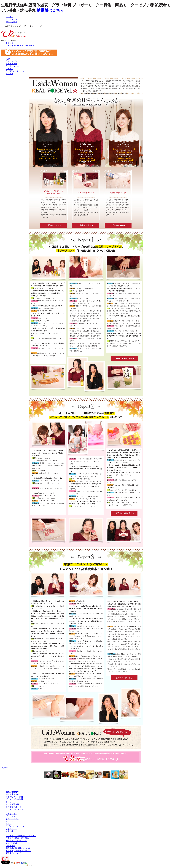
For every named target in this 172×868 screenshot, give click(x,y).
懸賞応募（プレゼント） (16, 841)
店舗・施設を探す (13, 804)
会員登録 (10, 43)
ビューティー (11, 64)
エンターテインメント (15, 809)
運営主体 (10, 851)
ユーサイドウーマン (22, 851)
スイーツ (10, 69)
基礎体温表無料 (12, 794)
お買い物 (10, 831)
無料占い (10, 802)
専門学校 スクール (14, 807)
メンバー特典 (11, 843)
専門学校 (10, 74)
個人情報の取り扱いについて (18, 848)
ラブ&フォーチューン (15, 71)
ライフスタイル (12, 66)
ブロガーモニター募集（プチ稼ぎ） (21, 836)
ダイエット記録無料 (14, 799)
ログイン (10, 17)
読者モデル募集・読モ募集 (17, 838)
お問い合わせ (11, 22)
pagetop (4, 767)
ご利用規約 (11, 846)
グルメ (9, 824)
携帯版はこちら (50, 10)
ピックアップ (11, 829)
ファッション (11, 61)
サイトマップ (11, 19)
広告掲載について (13, 853)
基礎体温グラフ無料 (14, 797)
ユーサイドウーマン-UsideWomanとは (22, 46)
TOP (8, 59)
